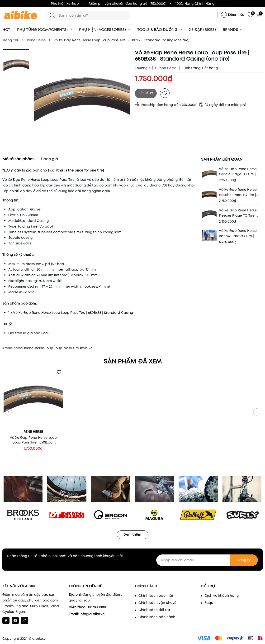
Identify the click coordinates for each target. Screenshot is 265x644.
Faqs (209, 603)
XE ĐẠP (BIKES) (202, 30)
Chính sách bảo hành (157, 617)
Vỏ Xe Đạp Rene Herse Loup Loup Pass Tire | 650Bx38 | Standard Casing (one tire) (33, 440)
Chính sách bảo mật (156, 596)
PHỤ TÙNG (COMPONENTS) (45, 30)
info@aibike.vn (92, 614)
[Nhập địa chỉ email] (207, 560)
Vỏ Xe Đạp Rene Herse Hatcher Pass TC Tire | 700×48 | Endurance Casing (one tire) (238, 192)
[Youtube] (15, 620)
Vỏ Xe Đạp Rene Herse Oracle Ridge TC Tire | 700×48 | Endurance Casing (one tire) (238, 172)
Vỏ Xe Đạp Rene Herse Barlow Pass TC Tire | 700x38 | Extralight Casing (238, 233)
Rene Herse (167, 68)
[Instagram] (24, 620)
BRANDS (233, 30)
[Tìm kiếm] (52, 16)
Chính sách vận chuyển (159, 603)
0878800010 (98, 607)
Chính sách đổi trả (154, 610)
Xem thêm (133, 534)
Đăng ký (244, 560)
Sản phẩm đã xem (133, 361)
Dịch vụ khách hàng (222, 596)
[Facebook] (6, 620)
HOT (6, 30)
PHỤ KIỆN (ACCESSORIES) (105, 30)
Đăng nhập (236, 15)
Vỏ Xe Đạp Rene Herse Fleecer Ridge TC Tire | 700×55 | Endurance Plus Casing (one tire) (239, 213)
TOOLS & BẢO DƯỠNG (160, 30)
